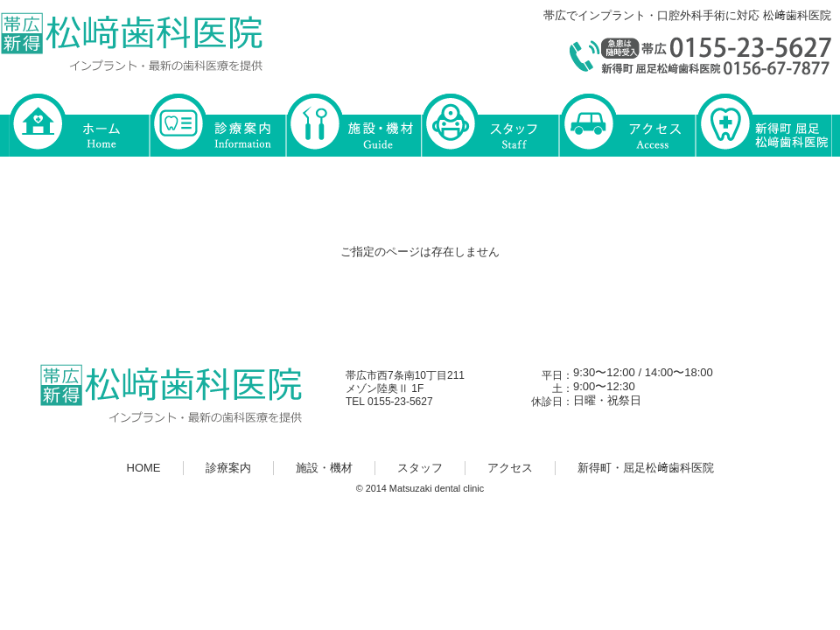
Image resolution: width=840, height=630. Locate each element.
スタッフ (490, 124)
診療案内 (217, 124)
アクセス (626, 124)
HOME (79, 124)
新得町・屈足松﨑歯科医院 (763, 124)
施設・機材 (353, 124)
